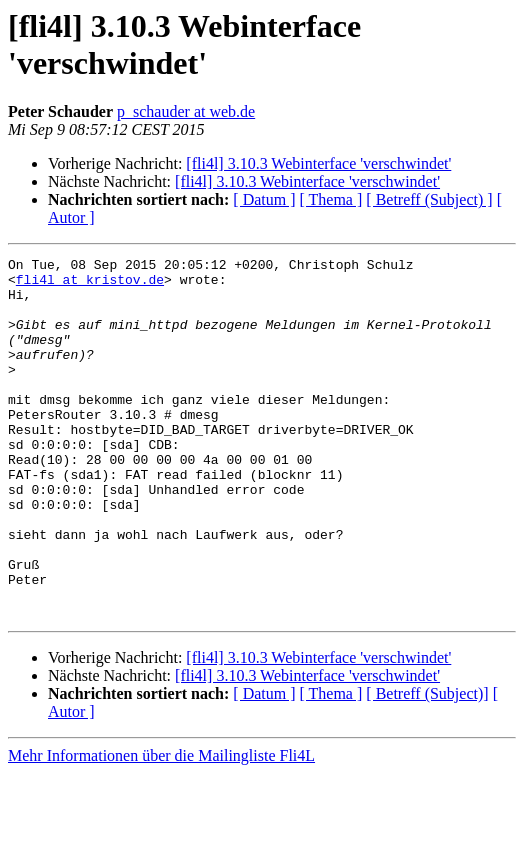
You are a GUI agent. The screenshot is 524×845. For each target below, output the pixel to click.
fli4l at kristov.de (90, 285)
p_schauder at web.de (186, 111)
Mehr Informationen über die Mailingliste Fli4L (161, 827)
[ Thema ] (331, 199)
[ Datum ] (264, 199)
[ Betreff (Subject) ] (429, 199)
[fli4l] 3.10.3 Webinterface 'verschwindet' (318, 163)
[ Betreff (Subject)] (427, 765)
